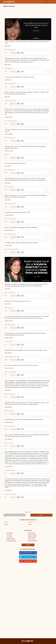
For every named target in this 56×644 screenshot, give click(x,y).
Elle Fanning (8, 183)
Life (11, 249)
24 (7, 104)
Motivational (15, 249)
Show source (49, 72)
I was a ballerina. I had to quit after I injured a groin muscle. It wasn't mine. (27, 42)
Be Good (15, 121)
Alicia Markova (8, 407)
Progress (13, 325)
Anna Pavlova (8, 245)
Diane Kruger (8, 65)
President (14, 204)
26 (7, 71)
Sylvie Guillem (8, 353)
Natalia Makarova (9, 422)
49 (7, 173)
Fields (15, 234)
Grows (14, 100)
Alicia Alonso (8, 304)
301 (8, 237)
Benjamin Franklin (32, 535)
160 (8, 252)
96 (7, 311)
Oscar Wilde (9, 537)
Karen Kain (7, 97)
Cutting (14, 494)
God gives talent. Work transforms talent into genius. (22, 243)
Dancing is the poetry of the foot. (15, 163)
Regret (8, 68)
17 (7, 345)
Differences (11, 234)
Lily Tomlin (7, 289)
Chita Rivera (8, 200)
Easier (12, 411)
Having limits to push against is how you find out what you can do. (26, 350)
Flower (6, 234)
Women (19, 357)
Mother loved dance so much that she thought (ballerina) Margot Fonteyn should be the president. (26, 196)
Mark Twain (9, 535)
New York (7, 121)
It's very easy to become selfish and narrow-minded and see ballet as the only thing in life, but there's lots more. (27, 435)
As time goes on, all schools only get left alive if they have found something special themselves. (25, 334)
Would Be (10, 293)
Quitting (14, 50)
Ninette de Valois (9, 151)
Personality (13, 426)
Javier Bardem (8, 490)
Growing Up (7, 100)
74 (7, 222)
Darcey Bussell (8, 439)
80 (7, 360)
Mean (9, 394)
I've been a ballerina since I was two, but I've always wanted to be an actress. (27, 130)
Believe (6, 394)
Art (9, 308)
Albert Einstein (10, 533)
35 (7, 296)
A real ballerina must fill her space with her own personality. (24, 419)
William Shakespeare (33, 541)
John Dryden (8, 166)
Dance (6, 50)
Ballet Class (10, 170)
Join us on (28, 553)
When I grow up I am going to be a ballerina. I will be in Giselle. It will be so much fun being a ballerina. (27, 93)
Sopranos (7, 155)
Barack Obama (31, 533)
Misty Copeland (9, 466)
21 (7, 158)
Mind (6, 84)
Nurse (6, 293)
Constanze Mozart (9, 215)
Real (6, 426)
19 (7, 328)
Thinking (6, 411)
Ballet (9, 325)
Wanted (14, 84)
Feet (14, 170)
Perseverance (13, 357)
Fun (11, 100)
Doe (10, 411)
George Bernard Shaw (11, 541)
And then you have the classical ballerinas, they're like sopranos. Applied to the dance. (25, 147)
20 (7, 429)
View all (28, 545)
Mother (10, 204)
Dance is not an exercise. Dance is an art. (18, 301)
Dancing (10, 50)
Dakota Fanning (9, 134)
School (8, 342)
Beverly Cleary (8, 80)
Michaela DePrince (9, 230)
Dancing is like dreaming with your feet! (17, 212)
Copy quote (13, 53)
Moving (11, 121)
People (13, 470)
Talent (12, 68)
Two (6, 138)
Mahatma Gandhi (32, 537)
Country (6, 494)
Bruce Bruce (8, 390)
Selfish (11, 443)
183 (8, 473)
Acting (9, 187)
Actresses (9, 138)
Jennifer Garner (8, 117)
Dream (6, 187)
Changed (9, 84)
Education (7, 372)
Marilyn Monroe (32, 539)
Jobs (6, 68)
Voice (10, 470)
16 (7, 190)
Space (8, 426)
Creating (11, 372)
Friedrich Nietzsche (11, 539)
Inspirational (7, 249)
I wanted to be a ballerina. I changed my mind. (20, 77)
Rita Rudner (8, 46)
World (13, 187)
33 (7, 375)
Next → (41, 515)
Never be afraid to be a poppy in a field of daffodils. (21, 227)
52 (7, 53)
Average (13, 394)
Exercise (11, 308)
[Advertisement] (28, 12)
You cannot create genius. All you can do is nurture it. (22, 365)
